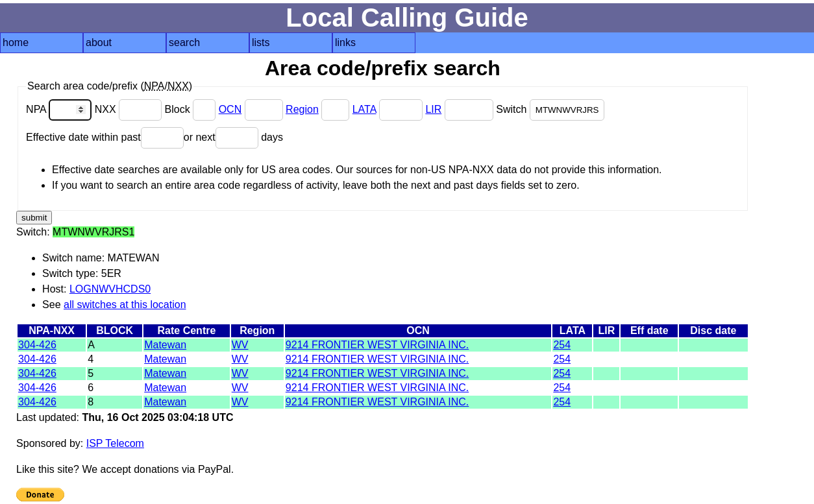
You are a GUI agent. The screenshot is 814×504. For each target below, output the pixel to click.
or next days (233, 137)
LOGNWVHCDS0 (110, 289)
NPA (60, 109)
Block (192, 109)
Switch (550, 109)
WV (240, 345)
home (16, 42)
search (184, 42)
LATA (364, 109)
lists (261, 42)
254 (562, 345)
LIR (433, 109)
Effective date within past (105, 137)
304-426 (37, 345)
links (345, 42)
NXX (130, 109)
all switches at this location (125, 305)
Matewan (165, 345)
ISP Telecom (115, 443)
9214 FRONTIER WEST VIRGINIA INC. (377, 345)
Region (302, 109)
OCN (230, 109)
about (99, 42)
